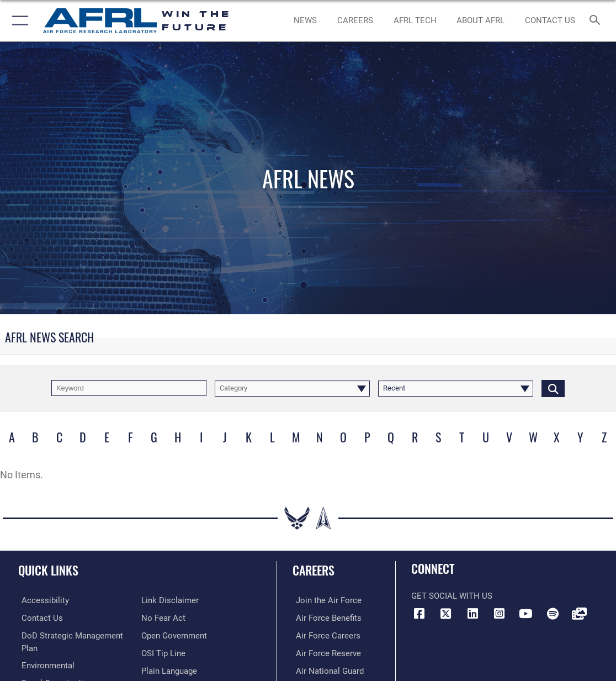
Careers (314, 570)
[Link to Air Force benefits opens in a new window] (325, 617)
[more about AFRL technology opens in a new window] (415, 21)
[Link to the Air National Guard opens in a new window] (326, 669)
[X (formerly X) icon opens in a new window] (446, 614)
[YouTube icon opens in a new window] (526, 614)
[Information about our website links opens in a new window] (170, 600)
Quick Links (48, 570)
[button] (18, 21)
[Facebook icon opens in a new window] (419, 614)
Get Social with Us (452, 596)
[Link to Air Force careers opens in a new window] (325, 634)
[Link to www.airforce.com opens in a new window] (325, 600)
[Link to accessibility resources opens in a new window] (42, 600)
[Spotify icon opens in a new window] (553, 614)
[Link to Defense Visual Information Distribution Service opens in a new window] (579, 614)
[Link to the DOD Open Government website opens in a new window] (174, 634)
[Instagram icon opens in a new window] (499, 614)
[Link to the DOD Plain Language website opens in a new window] (169, 669)
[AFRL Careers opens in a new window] (355, 21)
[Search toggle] (597, 21)
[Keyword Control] (129, 388)
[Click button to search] (553, 388)
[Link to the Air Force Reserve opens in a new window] (325, 651)
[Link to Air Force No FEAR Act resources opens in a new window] (163, 617)
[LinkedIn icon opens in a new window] (472, 614)
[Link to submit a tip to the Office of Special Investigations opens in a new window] (163, 651)
